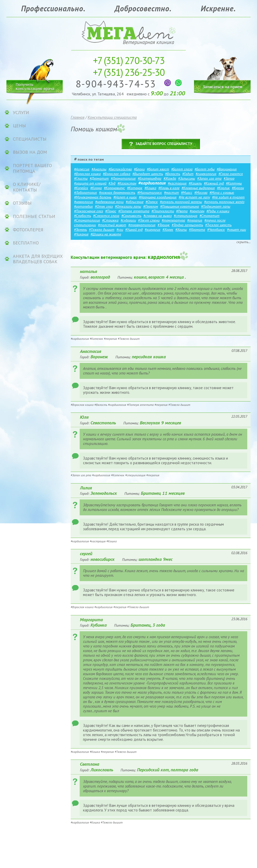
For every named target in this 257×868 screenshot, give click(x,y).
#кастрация (177, 183)
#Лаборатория (85, 193)
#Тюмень (80, 230)
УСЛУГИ (21, 113)
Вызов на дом (30, 152)
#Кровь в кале (169, 188)
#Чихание (81, 234)
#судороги (128, 220)
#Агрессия (82, 169)
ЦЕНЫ (19, 126)
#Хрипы (181, 230)
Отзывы (22, 203)
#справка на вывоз (158, 216)
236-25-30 (129, 72)
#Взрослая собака (117, 174)
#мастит (171, 193)
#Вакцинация (227, 169)
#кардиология (152, 183)
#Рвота (182, 211)
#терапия (195, 220)
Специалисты (30, 139)
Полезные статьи (34, 216)
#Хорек (168, 230)
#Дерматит (99, 178)
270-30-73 (129, 60)
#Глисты (81, 178)
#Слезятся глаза (106, 216)
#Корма (96, 188)
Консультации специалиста (112, 117)
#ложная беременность (117, 193)
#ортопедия (83, 206)
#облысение (135, 202)
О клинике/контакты (27, 187)
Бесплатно (26, 243)
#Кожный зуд (214, 183)
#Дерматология (123, 178)
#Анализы (99, 169)
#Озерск (152, 202)
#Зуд (112, 183)
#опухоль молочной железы (181, 202)
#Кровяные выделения (198, 188)
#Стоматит (209, 216)
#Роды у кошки (218, 211)
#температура (173, 220)
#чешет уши (236, 230)
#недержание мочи (109, 202)
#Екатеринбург (150, 178)
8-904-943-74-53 (117, 84)
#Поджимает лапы (216, 206)
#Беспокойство (120, 169)
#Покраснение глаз (89, 211)
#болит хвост (158, 169)
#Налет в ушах (125, 197)
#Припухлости (163, 211)
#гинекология (206, 174)
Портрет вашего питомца (32, 168)
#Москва (201, 193)
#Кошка (150, 188)
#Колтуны (234, 183)
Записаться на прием (222, 71)
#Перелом (151, 206)
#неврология (84, 202)
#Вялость (173, 174)
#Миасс (187, 193)
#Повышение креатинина (180, 206)
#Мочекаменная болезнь (93, 197)
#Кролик (223, 188)
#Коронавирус (114, 188)
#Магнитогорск (150, 193)
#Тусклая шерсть (218, 225)
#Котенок (135, 188)
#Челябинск (216, 230)
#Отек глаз (104, 206)
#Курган (238, 188)
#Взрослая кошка (87, 174)
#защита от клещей (90, 183)
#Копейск (81, 188)
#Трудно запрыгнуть (187, 225)
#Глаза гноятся (231, 174)
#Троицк (164, 225)
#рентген (197, 211)
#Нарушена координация (158, 197)
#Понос (111, 211)
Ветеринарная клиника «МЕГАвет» (128, 32)
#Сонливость (131, 216)
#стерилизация (186, 216)
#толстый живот (112, 225)
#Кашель (195, 183)
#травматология (142, 225)
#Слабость (82, 216)
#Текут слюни (149, 220)
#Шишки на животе (106, 234)
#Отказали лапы (128, 206)
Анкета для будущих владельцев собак (38, 259)
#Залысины (187, 178)
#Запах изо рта (209, 178)
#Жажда (170, 178)
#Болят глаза (182, 169)
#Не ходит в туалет (228, 197)
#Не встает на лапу (194, 197)
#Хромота (197, 230)
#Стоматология (87, 220)
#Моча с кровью (222, 193)
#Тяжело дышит (102, 230)
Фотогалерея (28, 230)
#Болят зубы (205, 169)
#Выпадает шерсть (148, 174)
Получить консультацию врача (35, 86)
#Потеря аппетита (134, 211)
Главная (77, 117)
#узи (120, 230)
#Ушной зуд (134, 230)
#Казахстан (127, 183)
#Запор (229, 178)
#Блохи (139, 169)
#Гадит (188, 174)
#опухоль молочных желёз (224, 202)
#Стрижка (110, 220)
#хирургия (153, 230)
